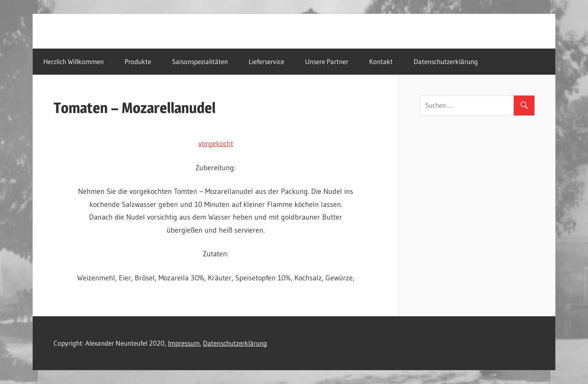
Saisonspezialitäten (200, 61)
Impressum (184, 343)
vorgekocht (216, 144)
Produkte (138, 61)
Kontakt (381, 61)
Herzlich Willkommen (73, 61)
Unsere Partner (327, 61)
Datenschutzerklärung (446, 61)
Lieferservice (266, 61)
